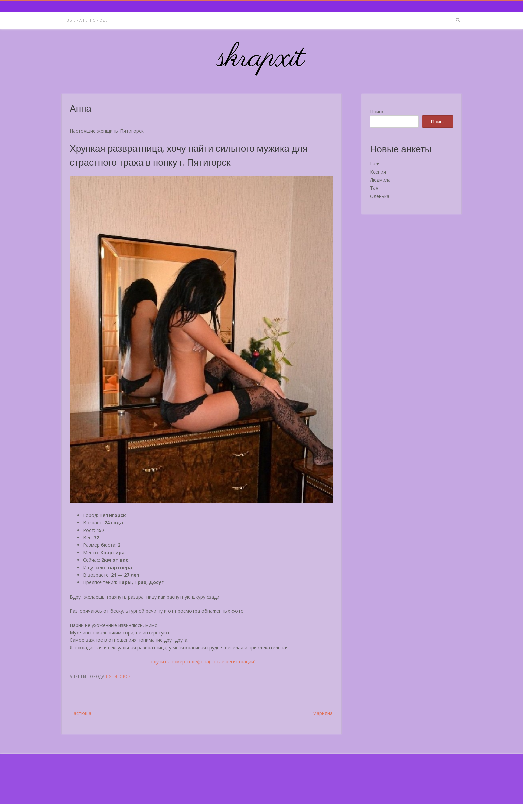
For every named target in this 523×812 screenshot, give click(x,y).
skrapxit (261, 58)
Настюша (81, 713)
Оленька (380, 196)
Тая (374, 188)
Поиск (377, 112)
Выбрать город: (87, 20)
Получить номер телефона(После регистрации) (202, 662)
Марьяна (322, 713)
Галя (375, 163)
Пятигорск (119, 676)
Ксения (378, 172)
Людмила (380, 180)
